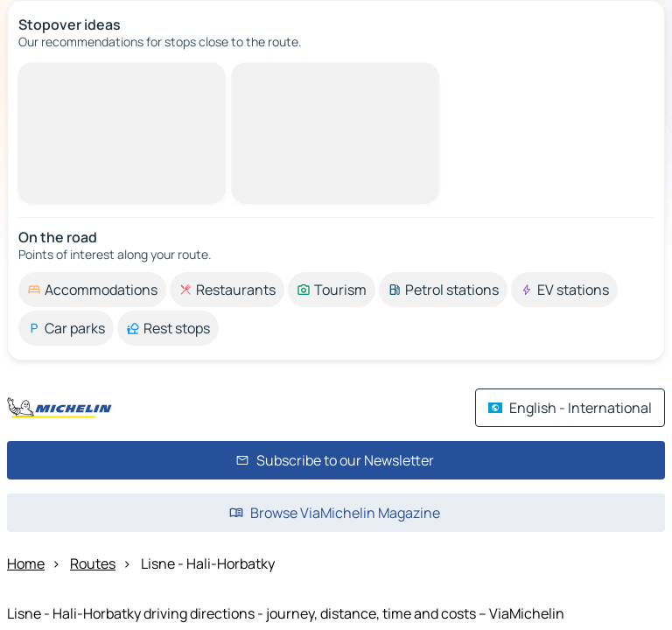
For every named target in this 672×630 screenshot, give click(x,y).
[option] (92, 290)
